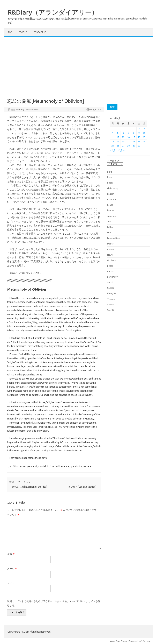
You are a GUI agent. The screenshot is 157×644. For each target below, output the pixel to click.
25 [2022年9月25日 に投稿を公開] (113, 146)
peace (110, 266)
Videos (111, 304)
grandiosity (76, 466)
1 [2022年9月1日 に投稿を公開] (134, 129)
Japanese (112, 216)
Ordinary (112, 260)
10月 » (121, 150)
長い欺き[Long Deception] (84, 487)
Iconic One (115, 641)
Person (111, 271)
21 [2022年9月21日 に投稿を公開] (128, 141)
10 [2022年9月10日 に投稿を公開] (144, 133)
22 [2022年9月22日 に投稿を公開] (134, 141)
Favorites (112, 199)
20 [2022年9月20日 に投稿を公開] (123, 141)
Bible (110, 172)
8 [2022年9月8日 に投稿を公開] (134, 133)
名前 (11, 554)
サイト (11, 583)
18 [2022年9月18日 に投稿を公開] (113, 141)
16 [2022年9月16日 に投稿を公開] (139, 137)
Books (110, 183)
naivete (87, 466)
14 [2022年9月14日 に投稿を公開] (128, 137)
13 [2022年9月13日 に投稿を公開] (123, 137)
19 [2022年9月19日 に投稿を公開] (118, 141)
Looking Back (114, 238)
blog (109, 177)
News (110, 255)
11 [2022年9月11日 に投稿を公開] (113, 137)
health (110, 205)
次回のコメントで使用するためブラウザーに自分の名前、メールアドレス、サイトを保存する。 (54, 603)
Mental (111, 244)
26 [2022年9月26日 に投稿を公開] (118, 146)
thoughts (112, 293)
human (23, 466)
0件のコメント (93, 109)
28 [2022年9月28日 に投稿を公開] (128, 146)
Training (111, 299)
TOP (10, 32)
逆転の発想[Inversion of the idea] (28, 487)
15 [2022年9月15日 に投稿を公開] (134, 137)
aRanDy (20, 109)
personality (33, 466)
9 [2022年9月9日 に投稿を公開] (139, 133)
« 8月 (113, 150)
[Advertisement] (78, 65)
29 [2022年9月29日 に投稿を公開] (134, 146)
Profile (23, 32)
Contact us (40, 32)
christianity (113, 188)
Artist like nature (61, 466)
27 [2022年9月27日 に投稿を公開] (123, 146)
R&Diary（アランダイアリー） (53, 12)
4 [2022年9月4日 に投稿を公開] (113, 133)
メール (12, 569)
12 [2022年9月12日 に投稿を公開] (118, 137)
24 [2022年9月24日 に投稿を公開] (144, 141)
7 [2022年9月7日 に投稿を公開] (128, 133)
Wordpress (147, 641)
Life (109, 233)
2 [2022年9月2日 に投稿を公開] (139, 129)
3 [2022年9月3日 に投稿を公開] (144, 129)
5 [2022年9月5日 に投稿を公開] (118, 133)
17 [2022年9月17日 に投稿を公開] (144, 137)
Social (43, 466)
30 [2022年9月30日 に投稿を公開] (139, 146)
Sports (111, 288)
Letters (111, 227)
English (111, 194)
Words (111, 310)
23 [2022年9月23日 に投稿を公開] (139, 141)
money (111, 249)
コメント (13, 515)
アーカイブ (113, 161)
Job (109, 221)
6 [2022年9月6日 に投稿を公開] (123, 133)
